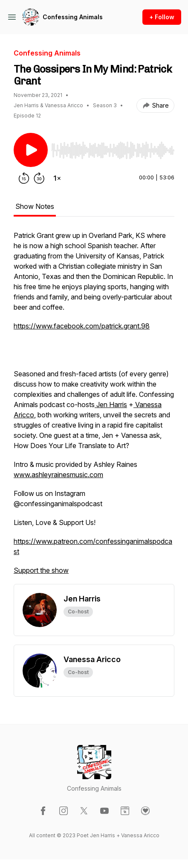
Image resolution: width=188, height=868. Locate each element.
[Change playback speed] (57, 178)
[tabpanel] (94, 407)
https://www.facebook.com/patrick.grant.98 (82, 326)
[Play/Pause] (31, 150)
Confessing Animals (73, 17)
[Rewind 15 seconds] (24, 178)
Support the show (41, 570)
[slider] (113, 150)
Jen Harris (111, 405)
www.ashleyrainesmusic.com (58, 475)
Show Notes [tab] (35, 206)
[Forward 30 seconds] (39, 178)
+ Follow (162, 17)
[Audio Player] (113, 148)
